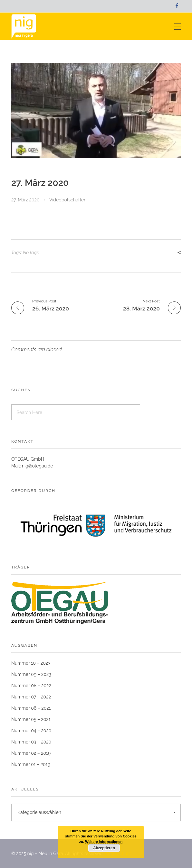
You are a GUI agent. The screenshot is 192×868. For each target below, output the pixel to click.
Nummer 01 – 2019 (31, 764)
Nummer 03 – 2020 (31, 742)
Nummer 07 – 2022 (31, 697)
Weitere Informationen (104, 842)
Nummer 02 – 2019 (31, 753)
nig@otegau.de (38, 466)
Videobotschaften (68, 200)
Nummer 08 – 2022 (31, 686)
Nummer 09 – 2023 (31, 674)
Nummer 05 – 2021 (31, 719)
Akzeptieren (104, 848)
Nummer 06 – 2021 (31, 708)
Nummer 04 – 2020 (31, 731)
